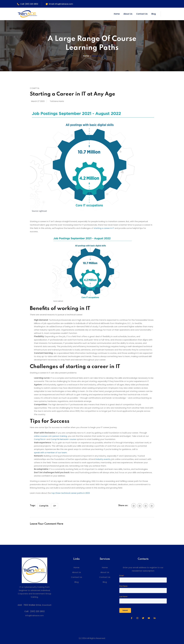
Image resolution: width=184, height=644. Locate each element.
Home (117, 14)
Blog (154, 14)
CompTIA (44, 506)
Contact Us (142, 14)
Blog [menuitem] (77, 582)
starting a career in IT (104, 228)
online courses (41, 436)
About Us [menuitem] (77, 572)
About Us (128, 14)
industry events (103, 459)
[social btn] (134, 506)
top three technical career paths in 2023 (71, 493)
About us (96, 56)
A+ (55, 506)
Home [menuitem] (76, 567)
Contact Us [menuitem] (77, 577)
